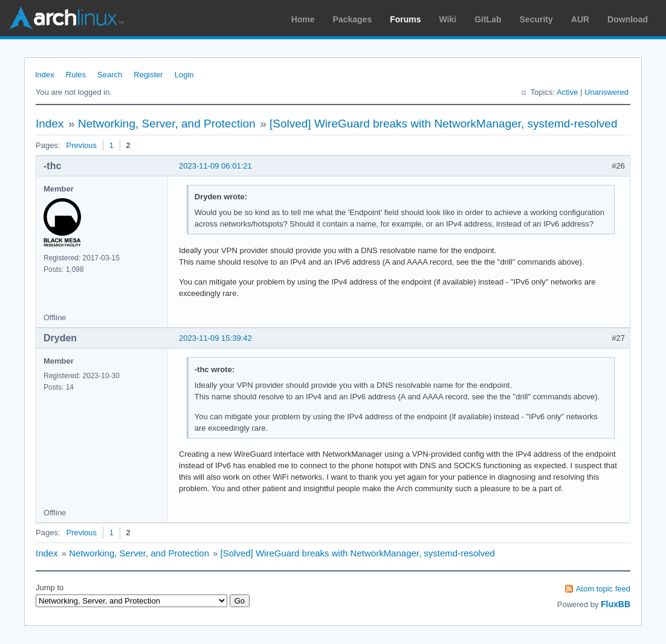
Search (110, 75)
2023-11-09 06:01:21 (215, 166)
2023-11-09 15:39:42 (215, 338)
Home (303, 19)
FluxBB (616, 604)
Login (184, 75)
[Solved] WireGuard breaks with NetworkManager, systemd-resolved (444, 124)
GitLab (488, 19)
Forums (405, 19)
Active (567, 92)
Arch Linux (66, 18)
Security (536, 19)
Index (45, 75)
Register (148, 75)
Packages (353, 19)
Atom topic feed (603, 589)
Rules (76, 75)
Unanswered (606, 92)
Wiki (448, 19)
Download (628, 19)
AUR (580, 19)
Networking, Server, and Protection (167, 124)
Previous (81, 145)
